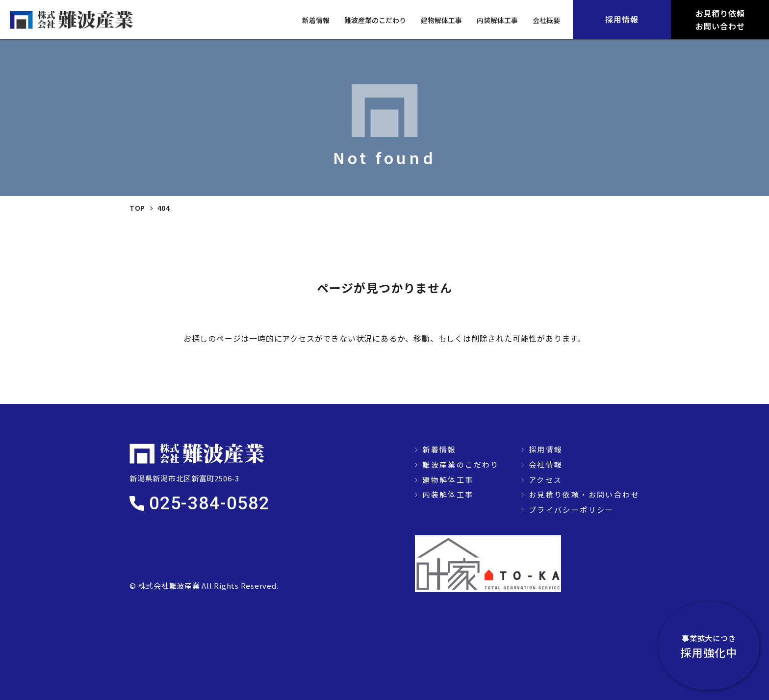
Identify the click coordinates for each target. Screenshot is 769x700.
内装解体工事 (497, 20)
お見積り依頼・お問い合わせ (584, 494)
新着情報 (316, 20)
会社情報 (546, 464)
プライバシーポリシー (571, 510)
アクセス (546, 480)
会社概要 (546, 20)
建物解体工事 (441, 20)
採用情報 (546, 449)
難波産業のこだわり (375, 20)
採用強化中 (715, 646)
